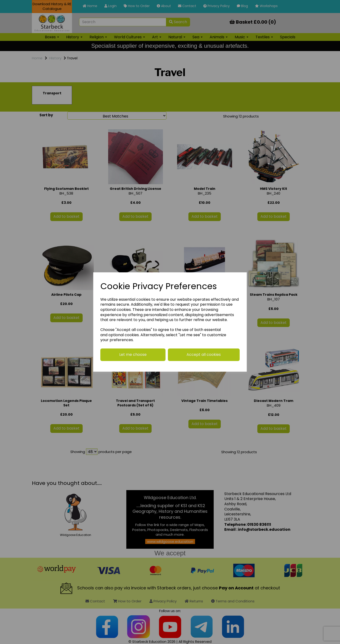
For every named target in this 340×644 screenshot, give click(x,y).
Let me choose (133, 355)
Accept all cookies (204, 355)
